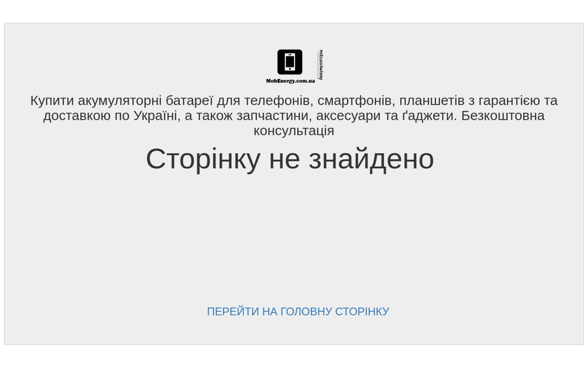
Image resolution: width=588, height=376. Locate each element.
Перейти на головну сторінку (294, 311)
